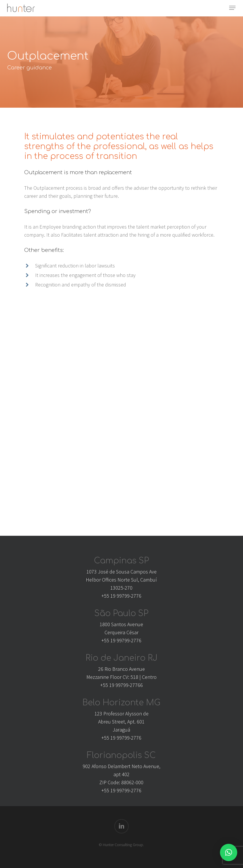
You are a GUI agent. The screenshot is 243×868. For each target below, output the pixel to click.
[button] (232, 8)
